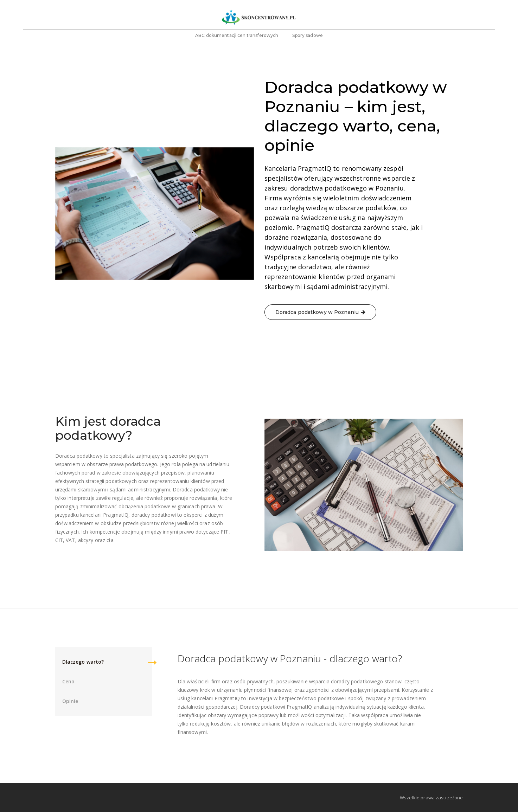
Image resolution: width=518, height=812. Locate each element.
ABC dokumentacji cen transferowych (237, 43)
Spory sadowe (308, 43)
